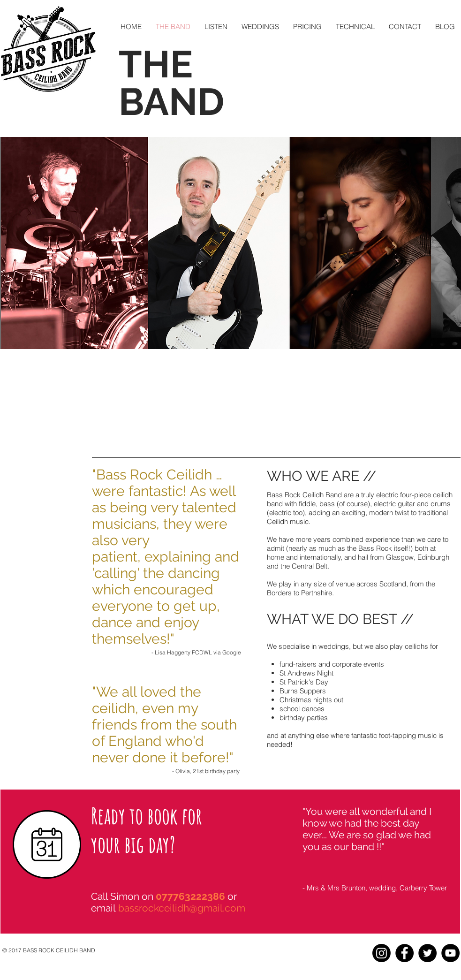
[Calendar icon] (47, 844)
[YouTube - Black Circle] (450, 953)
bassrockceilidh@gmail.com (182, 908)
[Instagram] (382, 953)
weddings (334, 646)
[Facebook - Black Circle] (404, 953)
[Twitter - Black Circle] (427, 953)
